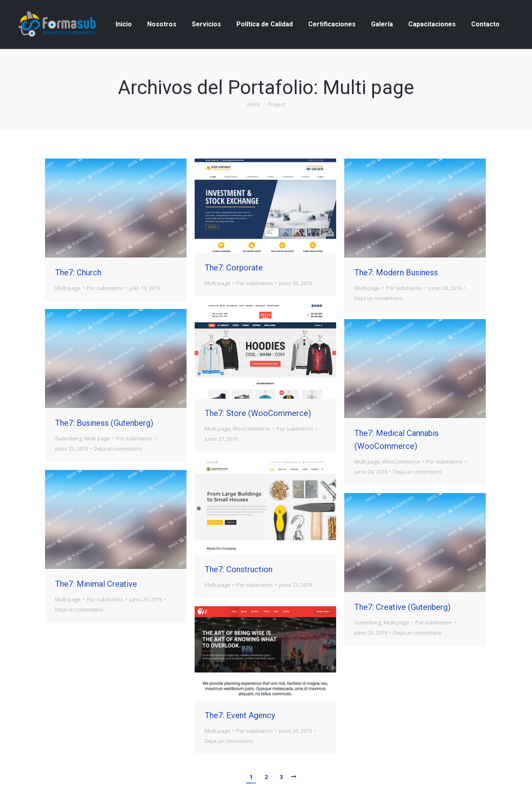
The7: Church (78, 272)
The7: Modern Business (396, 272)
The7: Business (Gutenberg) (104, 423)
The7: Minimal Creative (96, 584)
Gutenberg (69, 438)
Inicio (254, 104)
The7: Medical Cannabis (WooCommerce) (397, 440)
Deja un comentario (379, 298)
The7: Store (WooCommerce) (258, 413)
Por (105, 288)
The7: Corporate (234, 268)
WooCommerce (252, 429)
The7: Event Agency (240, 715)
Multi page (68, 288)
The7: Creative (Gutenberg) (402, 607)
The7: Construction (239, 569)
